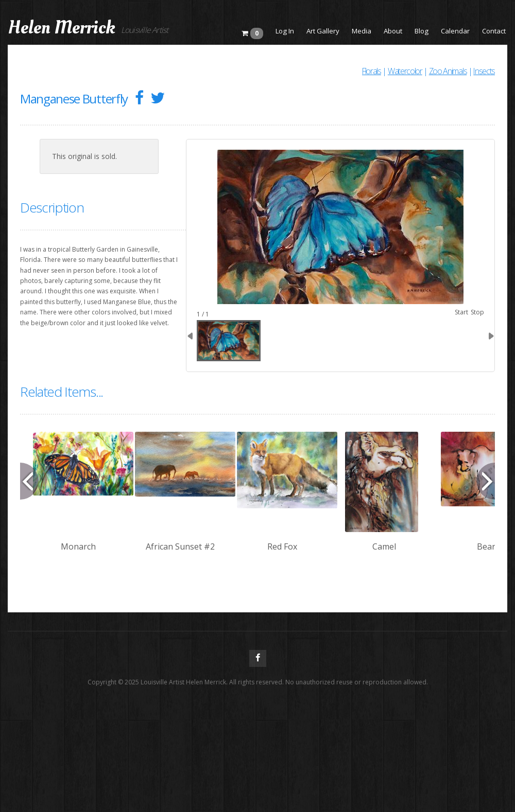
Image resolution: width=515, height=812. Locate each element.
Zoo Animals (448, 71)
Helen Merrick (62, 28)
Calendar (455, 31)
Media (362, 31)
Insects (484, 71)
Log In (285, 31)
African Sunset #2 (180, 546)
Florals (372, 71)
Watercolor (405, 71)
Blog (422, 31)
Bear (486, 546)
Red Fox (282, 546)
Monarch (78, 546)
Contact (494, 31)
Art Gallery (323, 31)
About (393, 31)
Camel (384, 546)
